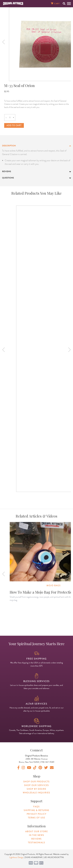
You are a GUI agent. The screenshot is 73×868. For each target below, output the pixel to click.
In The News (37, 835)
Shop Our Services (36, 785)
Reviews (36, 839)
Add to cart (14, 125)
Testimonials (36, 843)
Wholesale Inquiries (36, 793)
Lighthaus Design (16, 857)
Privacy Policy (36, 814)
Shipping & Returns (36, 810)
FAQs (36, 807)
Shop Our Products (36, 782)
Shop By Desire (36, 789)
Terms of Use (36, 818)
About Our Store (37, 831)
